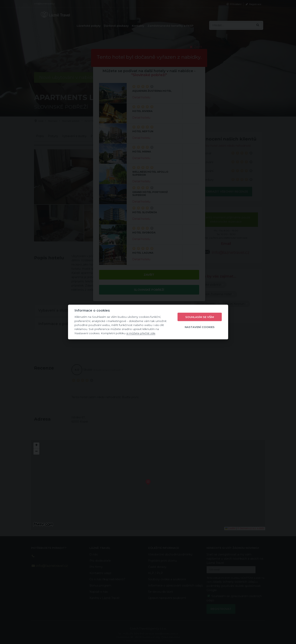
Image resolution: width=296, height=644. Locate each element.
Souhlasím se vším (200, 317)
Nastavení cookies (200, 327)
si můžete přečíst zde (141, 333)
